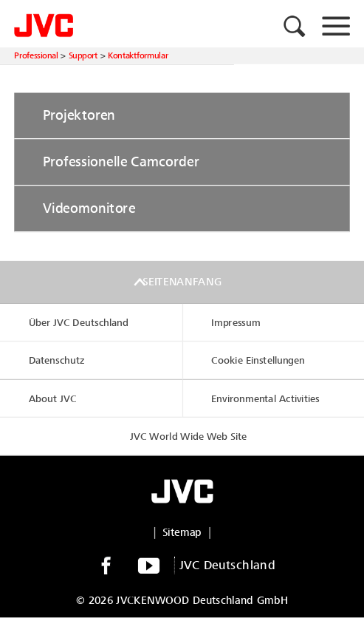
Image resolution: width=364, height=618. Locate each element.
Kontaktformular (138, 56)
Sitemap (182, 533)
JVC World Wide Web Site (188, 437)
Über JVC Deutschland (79, 323)
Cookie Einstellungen (258, 361)
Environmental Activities (265, 399)
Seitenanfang (182, 282)
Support (83, 56)
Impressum (236, 323)
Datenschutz (57, 361)
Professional (36, 56)
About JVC (53, 399)
